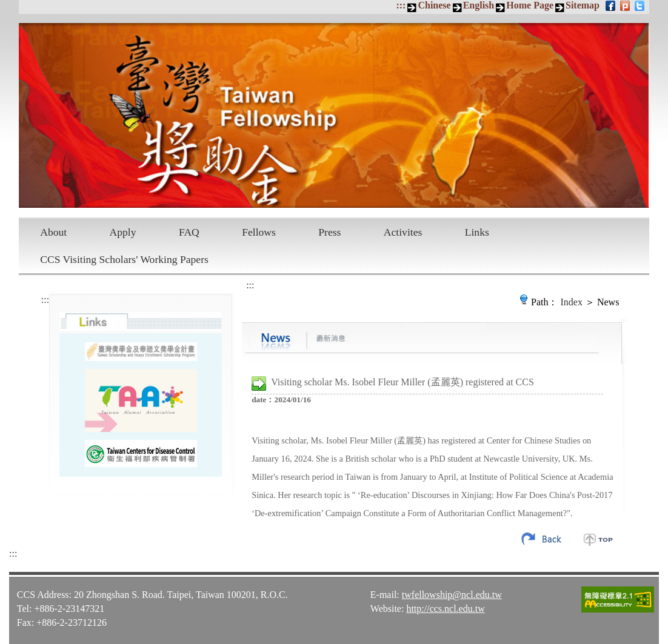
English (479, 5)
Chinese (434, 5)
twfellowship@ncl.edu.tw (452, 595)
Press (329, 232)
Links (477, 232)
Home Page (530, 5)
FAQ (189, 232)
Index (572, 302)
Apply (123, 232)
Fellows (259, 232)
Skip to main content (6, 6)
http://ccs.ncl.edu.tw (445, 609)
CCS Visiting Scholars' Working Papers (124, 259)
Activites (403, 232)
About (53, 232)
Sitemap (583, 5)
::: (401, 5)
